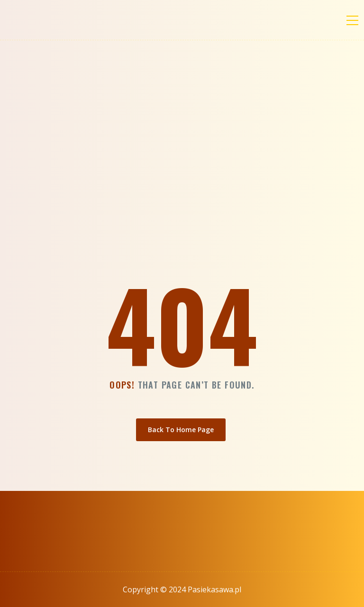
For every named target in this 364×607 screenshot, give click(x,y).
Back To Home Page (181, 430)
